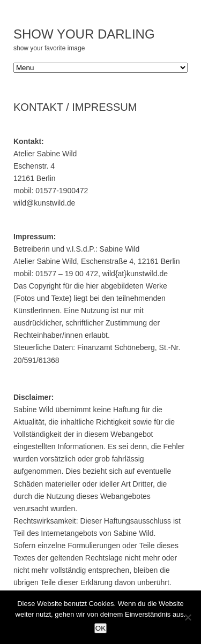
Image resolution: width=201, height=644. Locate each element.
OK (100, 628)
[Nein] (188, 617)
